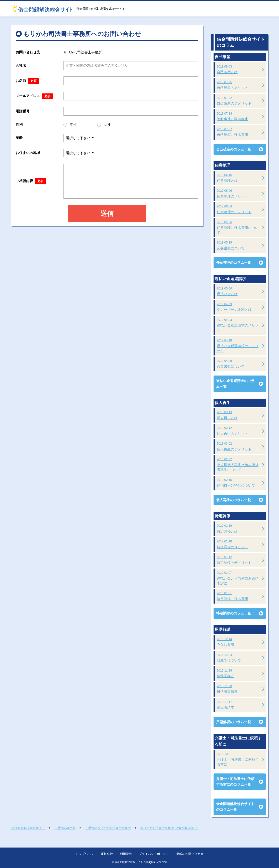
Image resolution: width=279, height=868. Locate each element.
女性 (104, 125)
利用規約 (126, 854)
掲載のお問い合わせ (190, 854)
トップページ (85, 854)
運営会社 (107, 854)
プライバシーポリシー (154, 854)
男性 (70, 125)
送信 (107, 214)
